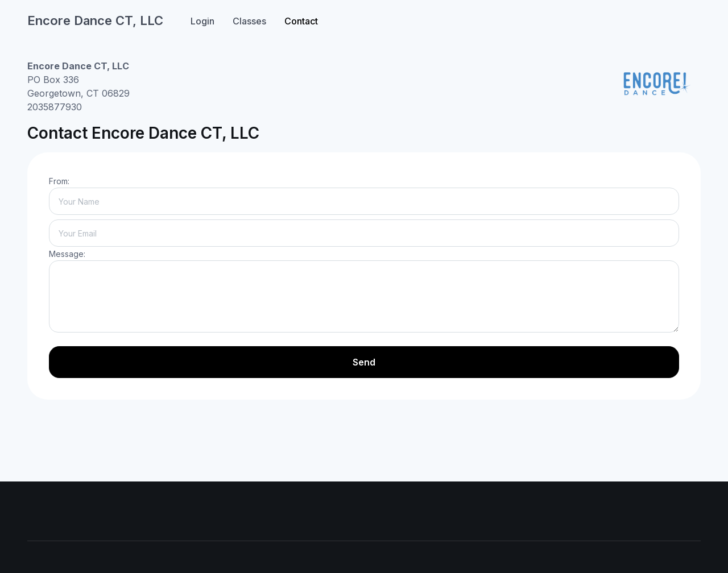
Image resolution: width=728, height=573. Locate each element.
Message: (67, 254)
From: (59, 181)
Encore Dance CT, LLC (95, 20)
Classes (249, 21)
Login (202, 21)
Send (364, 362)
